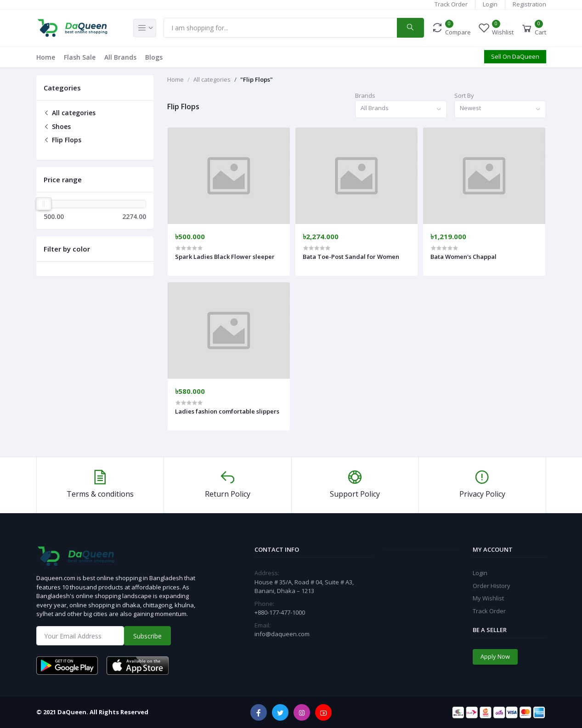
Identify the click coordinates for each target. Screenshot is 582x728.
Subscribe (147, 636)
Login (490, 4)
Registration (529, 4)
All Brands (120, 57)
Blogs (154, 57)
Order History (492, 586)
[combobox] (401, 109)
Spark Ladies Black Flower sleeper (225, 257)
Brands (365, 95)
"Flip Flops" (257, 79)
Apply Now (495, 656)
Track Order (451, 4)
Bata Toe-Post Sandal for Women (351, 257)
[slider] (44, 204)
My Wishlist (488, 598)
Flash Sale (80, 57)
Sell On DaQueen (515, 56)
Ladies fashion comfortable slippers (227, 411)
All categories (70, 113)
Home (46, 57)
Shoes (57, 126)
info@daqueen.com (282, 634)
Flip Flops (62, 140)
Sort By (464, 95)
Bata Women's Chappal (463, 257)
